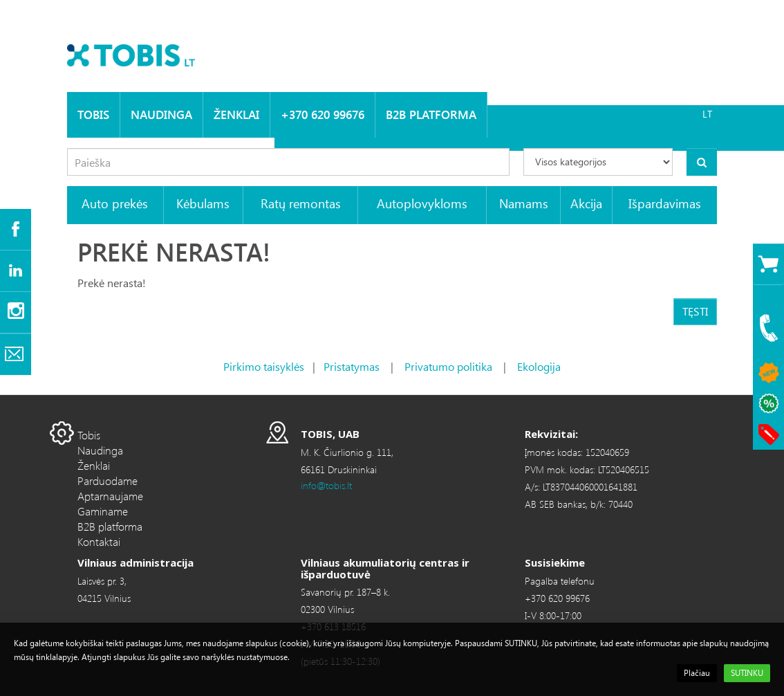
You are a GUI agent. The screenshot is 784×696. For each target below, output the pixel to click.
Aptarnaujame (110, 496)
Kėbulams (203, 203)
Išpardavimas (665, 203)
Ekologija (539, 366)
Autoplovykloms (422, 203)
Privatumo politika (448, 366)
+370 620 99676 (323, 115)
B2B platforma (431, 115)
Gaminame (103, 511)
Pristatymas (352, 366)
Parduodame (108, 480)
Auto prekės (115, 203)
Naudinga (161, 115)
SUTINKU (747, 673)
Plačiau (697, 673)
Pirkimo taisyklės (264, 366)
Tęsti (695, 311)
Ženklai (236, 115)
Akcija (586, 203)
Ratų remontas (301, 203)
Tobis (93, 115)
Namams (524, 203)
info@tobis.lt (326, 485)
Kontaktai (99, 541)
